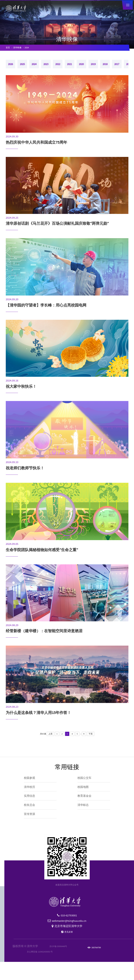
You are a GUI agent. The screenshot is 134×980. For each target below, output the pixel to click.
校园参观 (31, 785)
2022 (80, 68)
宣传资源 (31, 831)
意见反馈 (69, 950)
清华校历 (31, 796)
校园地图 (85, 796)
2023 (63, 68)
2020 (113, 68)
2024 (33, 48)
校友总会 (31, 819)
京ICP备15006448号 (55, 964)
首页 (9, 48)
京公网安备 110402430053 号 (40, 970)
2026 (13, 68)
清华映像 (21, 48)
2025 (30, 68)
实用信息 (31, 808)
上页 (50, 739)
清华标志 (85, 819)
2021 (97, 68)
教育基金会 (87, 808)
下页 (91, 739)
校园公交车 (87, 785)
